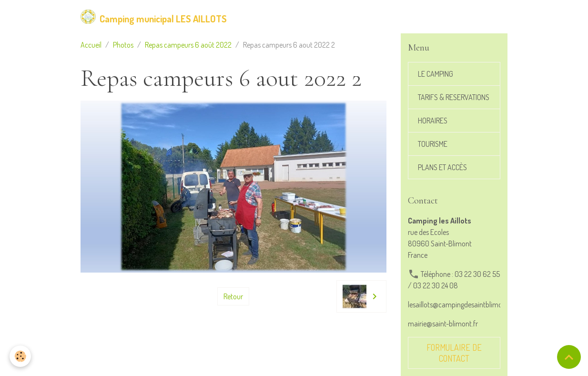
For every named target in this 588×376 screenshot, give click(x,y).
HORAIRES (433, 121)
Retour (233, 296)
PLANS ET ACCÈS (442, 167)
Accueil (91, 45)
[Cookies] (20, 356)
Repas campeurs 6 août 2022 (188, 45)
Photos (123, 45)
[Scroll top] (569, 357)
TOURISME (433, 144)
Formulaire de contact (454, 353)
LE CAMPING (436, 74)
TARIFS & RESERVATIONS (454, 97)
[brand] (153, 17)
